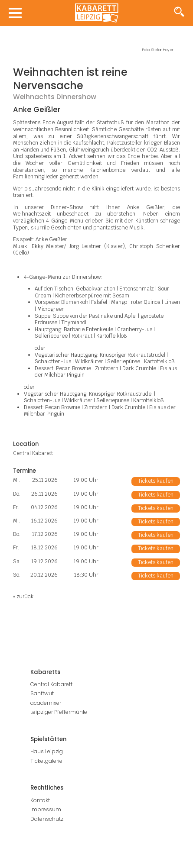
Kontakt (40, 800)
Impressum (46, 809)
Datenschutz (47, 819)
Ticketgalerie (46, 761)
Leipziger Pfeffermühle (59, 712)
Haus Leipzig (47, 751)
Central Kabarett (51, 684)
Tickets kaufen (156, 481)
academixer (46, 703)
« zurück (23, 596)
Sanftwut (42, 693)
